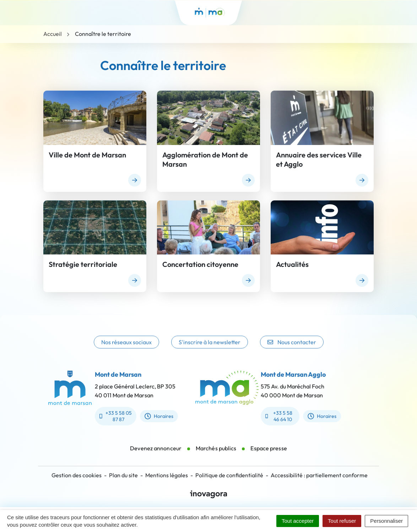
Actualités (292, 264)
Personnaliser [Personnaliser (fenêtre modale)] (386, 521)
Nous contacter (292, 348)
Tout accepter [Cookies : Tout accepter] (298, 521)
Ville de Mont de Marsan (87, 155)
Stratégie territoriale (83, 264)
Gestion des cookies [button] (77, 475)
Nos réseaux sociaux (126, 348)
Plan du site (123, 475)
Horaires (154, 416)
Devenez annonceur (156, 453)
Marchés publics (216, 453)
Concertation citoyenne (200, 264)
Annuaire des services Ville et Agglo (319, 159)
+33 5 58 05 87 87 (111, 416)
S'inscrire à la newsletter (210, 348)
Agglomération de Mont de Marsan (205, 159)
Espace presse (269, 453)
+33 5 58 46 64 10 (283, 416)
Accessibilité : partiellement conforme (319, 475)
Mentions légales (167, 475)
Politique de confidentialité (229, 475)
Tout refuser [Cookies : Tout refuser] (342, 521)
